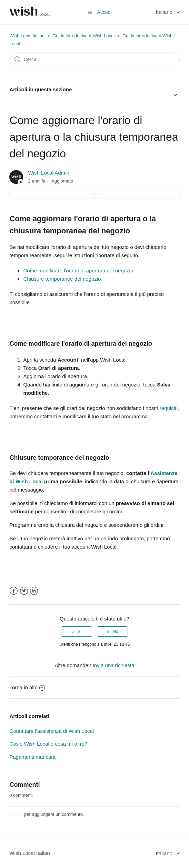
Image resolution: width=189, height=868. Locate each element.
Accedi (16, 814)
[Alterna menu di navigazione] (90, 12)
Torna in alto (27, 687)
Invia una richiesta (114, 665)
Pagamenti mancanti (33, 757)
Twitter (24, 591)
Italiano (165, 12)
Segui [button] (95, 193)
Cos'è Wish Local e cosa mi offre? (48, 744)
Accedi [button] (105, 12)
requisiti (169, 408)
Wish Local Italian (27, 36)
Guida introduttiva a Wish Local (83, 36)
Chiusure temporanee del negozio (62, 279)
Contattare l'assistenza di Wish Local (52, 731)
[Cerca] (94, 59)
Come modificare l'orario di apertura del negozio (78, 270)
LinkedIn (34, 591)
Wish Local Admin (49, 173)
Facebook (14, 591)
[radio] (77, 632)
